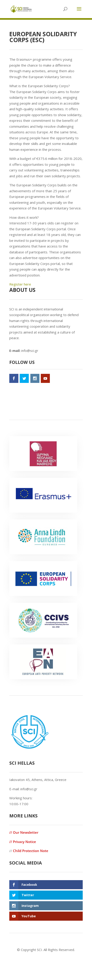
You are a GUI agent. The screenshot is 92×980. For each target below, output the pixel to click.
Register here (20, 284)
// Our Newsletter (24, 832)
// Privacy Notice (23, 842)
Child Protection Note (31, 851)
